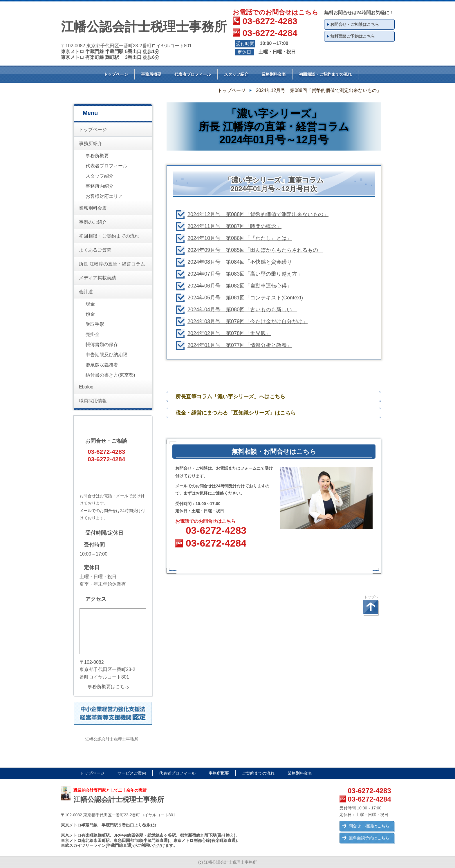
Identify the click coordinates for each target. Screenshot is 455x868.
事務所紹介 (91, 143)
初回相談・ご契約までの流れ (325, 74)
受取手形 (95, 324)
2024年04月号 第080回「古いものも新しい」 (242, 310)
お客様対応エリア (104, 196)
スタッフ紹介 (236, 74)
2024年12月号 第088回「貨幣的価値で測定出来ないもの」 (258, 214)
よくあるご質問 (95, 250)
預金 (90, 314)
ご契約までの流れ (258, 773)
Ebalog (86, 387)
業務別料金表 (274, 74)
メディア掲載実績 (98, 278)
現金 (90, 304)
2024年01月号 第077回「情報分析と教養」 (240, 345)
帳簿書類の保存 (102, 345)
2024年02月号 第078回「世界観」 (229, 333)
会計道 (86, 292)
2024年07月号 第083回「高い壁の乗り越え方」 (245, 274)
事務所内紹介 (100, 186)
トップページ (116, 74)
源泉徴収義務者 (102, 365)
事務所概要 (151, 74)
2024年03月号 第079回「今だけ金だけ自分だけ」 (248, 321)
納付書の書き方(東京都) (110, 375)
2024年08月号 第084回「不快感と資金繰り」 (242, 262)
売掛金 (93, 334)
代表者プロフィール (193, 74)
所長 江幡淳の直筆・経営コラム (112, 264)
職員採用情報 (93, 401)
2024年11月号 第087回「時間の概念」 (234, 226)
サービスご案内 (132, 773)
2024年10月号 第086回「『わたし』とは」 (240, 238)
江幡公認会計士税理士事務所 (112, 739)
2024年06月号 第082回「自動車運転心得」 (240, 286)
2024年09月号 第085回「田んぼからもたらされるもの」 (255, 250)
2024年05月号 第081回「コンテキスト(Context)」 (248, 298)
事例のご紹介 (93, 222)
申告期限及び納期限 (106, 355)
